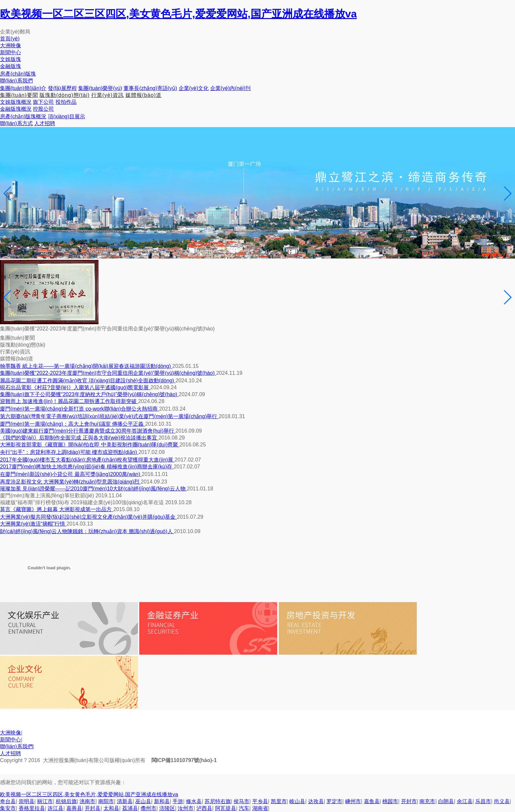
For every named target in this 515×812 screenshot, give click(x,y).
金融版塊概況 (16, 109)
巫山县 (143, 801)
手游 (178, 801)
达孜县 (316, 801)
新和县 (162, 801)
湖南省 (260, 808)
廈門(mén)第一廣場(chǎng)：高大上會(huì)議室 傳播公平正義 (73, 424)
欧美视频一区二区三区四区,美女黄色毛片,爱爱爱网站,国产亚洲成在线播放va (178, 14)
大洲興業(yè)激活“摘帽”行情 (33, 524)
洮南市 (87, 801)
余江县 (465, 801)
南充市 (427, 801)
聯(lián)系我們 (16, 746)
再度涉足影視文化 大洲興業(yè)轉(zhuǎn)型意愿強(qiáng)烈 (70, 482)
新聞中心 (11, 740)
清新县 (125, 801)
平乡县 (260, 801)
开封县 (93, 808)
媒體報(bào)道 (144, 95)
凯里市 (279, 801)
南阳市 (106, 801)
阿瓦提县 (226, 808)
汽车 (244, 808)
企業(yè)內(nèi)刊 (231, 88)
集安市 (8, 808)
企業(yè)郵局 (15, 32)
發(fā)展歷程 (62, 88)
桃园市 (390, 801)
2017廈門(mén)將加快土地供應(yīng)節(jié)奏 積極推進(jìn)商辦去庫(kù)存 (87, 467)
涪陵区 (167, 808)
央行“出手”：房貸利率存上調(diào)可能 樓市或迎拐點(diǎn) (69, 452)
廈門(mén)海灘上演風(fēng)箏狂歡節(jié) (48, 496)
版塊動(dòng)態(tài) (65, 95)
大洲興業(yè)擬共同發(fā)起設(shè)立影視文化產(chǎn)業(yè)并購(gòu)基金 (89, 517)
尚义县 (502, 801)
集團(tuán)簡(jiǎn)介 (23, 88)
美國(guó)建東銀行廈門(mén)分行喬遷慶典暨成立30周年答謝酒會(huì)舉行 (88, 431)
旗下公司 (43, 102)
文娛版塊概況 (16, 102)
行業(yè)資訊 (108, 95)
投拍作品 (66, 102)
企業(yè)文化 (194, 88)
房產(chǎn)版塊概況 (23, 116)
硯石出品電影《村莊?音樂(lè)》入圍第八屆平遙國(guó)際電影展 (75, 387)
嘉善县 (74, 808)
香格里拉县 (32, 808)
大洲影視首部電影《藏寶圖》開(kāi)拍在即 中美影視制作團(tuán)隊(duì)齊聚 (90, 445)
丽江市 (45, 801)
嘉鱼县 (372, 801)
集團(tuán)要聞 (19, 95)
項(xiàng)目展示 (67, 116)
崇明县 (27, 801)
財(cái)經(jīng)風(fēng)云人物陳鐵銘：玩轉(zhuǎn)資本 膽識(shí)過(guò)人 (87, 531)
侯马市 (241, 801)
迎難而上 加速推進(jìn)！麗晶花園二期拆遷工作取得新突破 (69, 401)
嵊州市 (353, 801)
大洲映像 (11, 733)
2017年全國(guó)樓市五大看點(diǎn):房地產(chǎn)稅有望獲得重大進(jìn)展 (87, 460)
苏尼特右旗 (218, 801)
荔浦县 (130, 808)
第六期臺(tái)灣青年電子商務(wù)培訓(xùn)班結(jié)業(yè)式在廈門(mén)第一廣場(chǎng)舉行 (109, 416)
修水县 (194, 801)
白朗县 (446, 801)
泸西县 (204, 808)
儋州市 (148, 808)
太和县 (111, 808)
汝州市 (186, 808)
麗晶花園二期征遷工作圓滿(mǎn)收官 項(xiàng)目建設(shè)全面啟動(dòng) (88, 381)
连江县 (56, 808)
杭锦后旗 (66, 801)
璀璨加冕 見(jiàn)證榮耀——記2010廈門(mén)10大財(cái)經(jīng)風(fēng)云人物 (93, 489)
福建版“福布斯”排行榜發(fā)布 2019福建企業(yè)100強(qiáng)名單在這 (83, 502)
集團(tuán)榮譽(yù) (100, 88)
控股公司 (43, 109)
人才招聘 (45, 123)
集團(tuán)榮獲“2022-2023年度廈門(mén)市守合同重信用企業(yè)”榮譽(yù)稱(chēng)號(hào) (108, 373)
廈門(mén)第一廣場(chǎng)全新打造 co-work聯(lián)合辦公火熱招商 (80, 409)
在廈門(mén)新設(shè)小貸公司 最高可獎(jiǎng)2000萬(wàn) (71, 474)
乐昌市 (483, 801)
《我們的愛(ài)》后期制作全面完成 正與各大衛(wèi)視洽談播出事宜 (79, 438)
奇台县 (8, 801)
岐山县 (297, 801)
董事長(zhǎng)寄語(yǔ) (150, 88)
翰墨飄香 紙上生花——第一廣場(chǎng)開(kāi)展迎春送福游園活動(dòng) (86, 366)
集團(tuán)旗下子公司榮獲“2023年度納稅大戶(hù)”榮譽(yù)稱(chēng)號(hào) (89, 394)
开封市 (409, 801)
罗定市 (334, 801)
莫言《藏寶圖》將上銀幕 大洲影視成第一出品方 (57, 509)
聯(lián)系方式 (16, 123)
